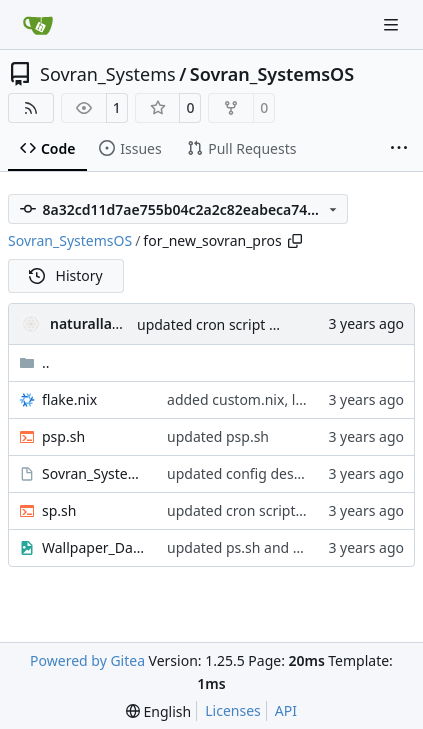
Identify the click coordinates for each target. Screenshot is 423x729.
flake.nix (69, 399)
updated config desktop (245, 473)
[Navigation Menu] (393, 24)
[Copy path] (295, 241)
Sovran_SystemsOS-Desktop (94, 473)
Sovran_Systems (108, 74)
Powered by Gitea (87, 660)
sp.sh (59, 510)
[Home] (38, 25)
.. (34, 362)
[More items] (399, 149)
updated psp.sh (218, 436)
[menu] (158, 711)
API (286, 710)
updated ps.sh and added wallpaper (285, 547)
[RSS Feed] (31, 108)
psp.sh (63, 436)
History (66, 275)
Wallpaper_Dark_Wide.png (94, 547)
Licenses (233, 710)
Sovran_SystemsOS (272, 74)
